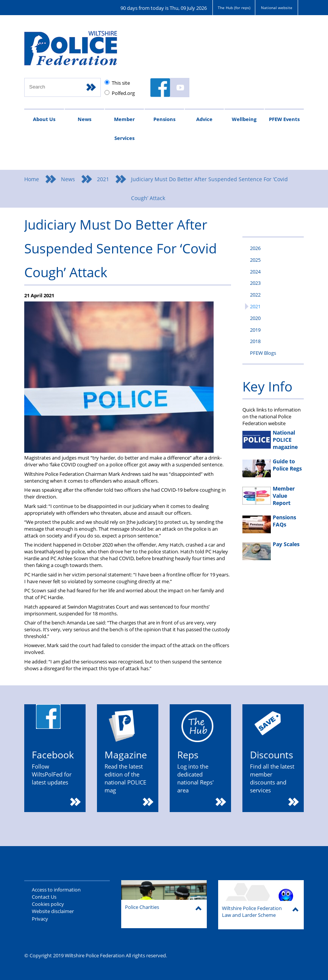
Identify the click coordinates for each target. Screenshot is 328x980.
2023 (255, 283)
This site (121, 83)
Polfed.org (123, 93)
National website (277, 8)
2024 (255, 272)
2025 (255, 260)
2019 (255, 330)
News (84, 119)
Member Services (124, 129)
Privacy (40, 919)
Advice (204, 119)
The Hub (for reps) (234, 8)
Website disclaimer (53, 911)
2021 (103, 179)
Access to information (56, 890)
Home (32, 179)
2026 (255, 248)
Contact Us (44, 897)
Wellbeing (244, 119)
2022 (255, 295)
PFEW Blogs (263, 353)
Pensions (164, 119)
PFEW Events (284, 119)
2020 (255, 318)
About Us (44, 119)
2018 (255, 341)
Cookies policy (48, 904)
